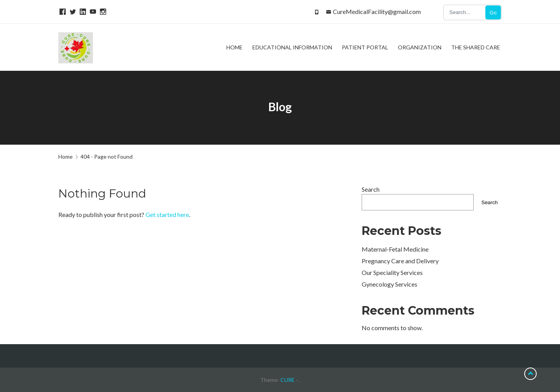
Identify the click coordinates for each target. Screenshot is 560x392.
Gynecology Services (389, 284)
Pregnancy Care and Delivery (400, 261)
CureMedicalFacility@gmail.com (377, 11)
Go (493, 13)
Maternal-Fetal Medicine (395, 249)
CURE (288, 380)
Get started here (167, 214)
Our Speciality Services (392, 272)
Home (66, 157)
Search (371, 189)
